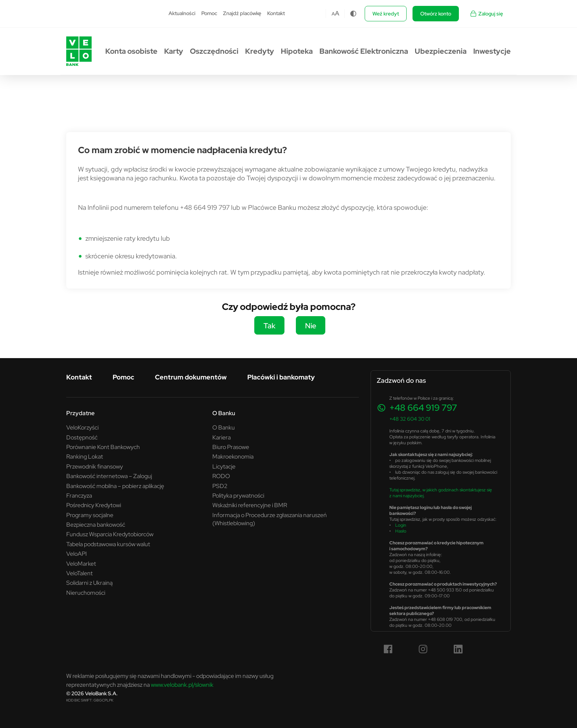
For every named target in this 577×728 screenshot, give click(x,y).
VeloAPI (77, 554)
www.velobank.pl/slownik (182, 685)
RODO (221, 476)
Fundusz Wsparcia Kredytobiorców (110, 534)
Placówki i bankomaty (281, 377)
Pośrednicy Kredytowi (94, 505)
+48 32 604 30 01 (410, 419)
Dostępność (82, 437)
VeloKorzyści (82, 427)
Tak (269, 326)
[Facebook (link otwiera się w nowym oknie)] (388, 649)
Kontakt (276, 13)
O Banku (224, 413)
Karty (174, 51)
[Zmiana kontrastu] (353, 14)
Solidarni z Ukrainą (89, 583)
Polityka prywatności (238, 495)
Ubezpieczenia (441, 51)
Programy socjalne (90, 515)
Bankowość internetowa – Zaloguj (109, 476)
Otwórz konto (436, 14)
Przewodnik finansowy (95, 466)
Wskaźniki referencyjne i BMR (250, 505)
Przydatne (80, 413)
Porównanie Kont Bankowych (103, 447)
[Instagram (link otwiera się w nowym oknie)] (423, 649)
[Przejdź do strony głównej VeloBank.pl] (79, 51)
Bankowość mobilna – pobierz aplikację (115, 486)
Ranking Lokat (85, 456)
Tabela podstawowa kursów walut (108, 544)
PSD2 (220, 486)
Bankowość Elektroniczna (364, 51)
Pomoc (209, 13)
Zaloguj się (486, 14)
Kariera (222, 437)
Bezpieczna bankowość (96, 524)
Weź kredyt (386, 14)
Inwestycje (492, 51)
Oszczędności (214, 51)
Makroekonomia (233, 456)
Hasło (401, 531)
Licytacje (224, 466)
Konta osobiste (131, 51)
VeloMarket (81, 563)
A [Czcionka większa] (337, 13)
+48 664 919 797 (423, 408)
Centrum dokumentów (191, 377)
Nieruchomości (86, 593)
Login (401, 525)
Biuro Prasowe (231, 447)
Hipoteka (297, 51)
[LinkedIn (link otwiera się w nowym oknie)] (458, 649)
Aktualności (182, 13)
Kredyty (260, 51)
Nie (311, 326)
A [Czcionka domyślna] (333, 14)
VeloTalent (79, 573)
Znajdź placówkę (242, 13)
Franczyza (79, 495)
